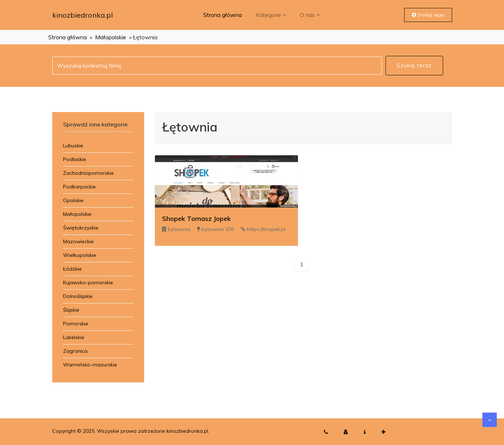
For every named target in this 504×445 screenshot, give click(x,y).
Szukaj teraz (414, 65)
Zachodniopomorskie (88, 173)
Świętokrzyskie (81, 228)
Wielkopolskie (80, 255)
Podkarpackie (79, 187)
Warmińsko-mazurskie (90, 365)
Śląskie (71, 310)
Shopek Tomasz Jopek (197, 219)
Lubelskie (74, 337)
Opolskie (73, 200)
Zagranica (75, 351)
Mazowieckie (78, 241)
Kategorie (272, 15)
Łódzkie (72, 269)
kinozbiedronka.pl (82, 15)
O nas (311, 15)
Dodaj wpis (428, 15)
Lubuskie (73, 146)
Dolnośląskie (78, 296)
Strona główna (222, 15)
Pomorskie (76, 324)
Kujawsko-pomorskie (88, 282)
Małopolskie (111, 37)
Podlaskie (75, 159)
